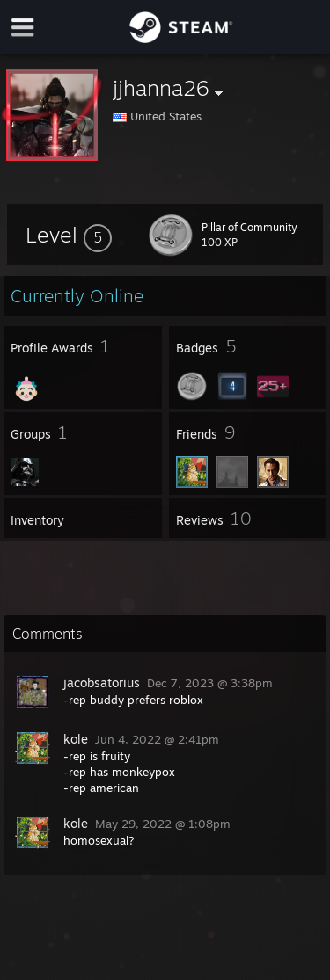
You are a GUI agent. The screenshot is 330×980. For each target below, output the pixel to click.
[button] (69, 235)
